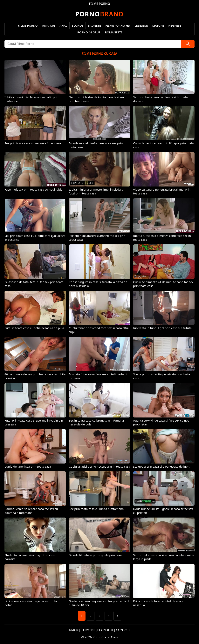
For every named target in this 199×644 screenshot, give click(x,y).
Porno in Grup (89, 32)
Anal (63, 25)
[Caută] (188, 44)
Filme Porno (28, 25)
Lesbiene (141, 25)
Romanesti (113, 32)
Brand (99, 14)
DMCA (74, 630)
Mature (158, 25)
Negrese (175, 25)
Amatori (48, 25)
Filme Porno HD (118, 25)
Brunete (94, 25)
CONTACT (123, 630)
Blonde (78, 25)
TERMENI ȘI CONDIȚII (97, 630)
